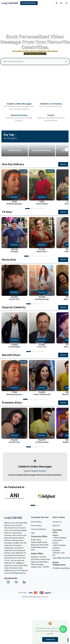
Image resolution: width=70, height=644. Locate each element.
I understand (50, 639)
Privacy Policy (36, 526)
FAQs (33, 533)
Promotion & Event (29, 3)
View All (63, 164)
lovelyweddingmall (14, 573)
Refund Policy (36, 522)
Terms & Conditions (39, 529)
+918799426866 (60, 538)
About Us (56, 526)
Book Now (14, 197)
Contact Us (57, 522)
